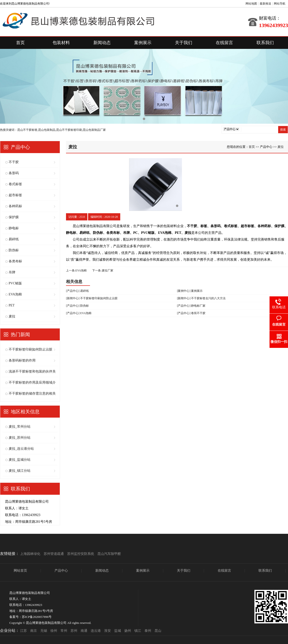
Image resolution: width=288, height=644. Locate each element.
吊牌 (12, 272)
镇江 (138, 631)
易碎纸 (14, 239)
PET (12, 305)
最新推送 (265, 4)
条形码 (14, 173)
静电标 (14, 228)
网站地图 (251, 4)
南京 (34, 631)
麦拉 (12, 316)
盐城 (118, 631)
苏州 (74, 631)
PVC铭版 (15, 283)
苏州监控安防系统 (81, 554)
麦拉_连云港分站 (21, 449)
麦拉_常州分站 (20, 427)
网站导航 (280, 4)
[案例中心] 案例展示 (190, 291)
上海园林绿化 (30, 554)
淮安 (108, 631)
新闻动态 (102, 43)
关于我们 (184, 43)
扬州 (128, 631)
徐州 (54, 631)
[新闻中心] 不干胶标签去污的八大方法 (201, 298)
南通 (84, 631)
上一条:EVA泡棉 (76, 270)
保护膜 (14, 217)
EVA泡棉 (15, 294)
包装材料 (61, 43)
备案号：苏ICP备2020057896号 (30, 617)
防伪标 (14, 250)
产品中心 (61, 571)
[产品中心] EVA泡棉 (79, 313)
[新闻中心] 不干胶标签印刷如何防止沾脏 (92, 298)
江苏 (24, 631)
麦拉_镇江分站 (20, 471)
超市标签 (15, 195)
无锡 (44, 631)
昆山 (158, 631)
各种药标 (15, 206)
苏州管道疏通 (54, 554)
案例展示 (143, 43)
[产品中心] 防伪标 (77, 306)
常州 (64, 631)
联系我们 (265, 43)
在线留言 (224, 43)
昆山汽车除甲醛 (109, 554)
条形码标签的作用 (22, 360)
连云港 (96, 631)
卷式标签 (15, 184)
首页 (20, 43)
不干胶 (14, 162)
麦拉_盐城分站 (20, 460)
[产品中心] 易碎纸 (77, 291)
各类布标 (15, 261)
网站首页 (20, 571)
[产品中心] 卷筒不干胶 (191, 313)
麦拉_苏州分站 (20, 438)
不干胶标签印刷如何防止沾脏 (30, 349)
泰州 (148, 631)
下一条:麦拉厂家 (103, 270)
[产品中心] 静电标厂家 (191, 306)
